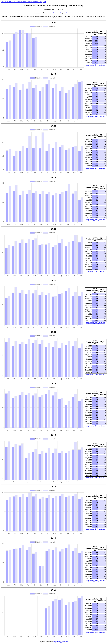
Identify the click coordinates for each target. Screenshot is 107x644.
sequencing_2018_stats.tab (96, 477)
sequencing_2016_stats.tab (96, 581)
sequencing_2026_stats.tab (96, 65)
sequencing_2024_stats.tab (96, 168)
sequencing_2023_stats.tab (96, 220)
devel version (68, 13)
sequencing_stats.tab (60, 642)
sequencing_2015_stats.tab (96, 632)
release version (57, 13)
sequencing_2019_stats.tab (96, 426)
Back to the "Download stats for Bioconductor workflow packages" (23, 2)
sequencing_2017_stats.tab (96, 529)
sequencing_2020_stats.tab (96, 374)
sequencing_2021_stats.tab (96, 323)
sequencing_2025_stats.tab (96, 117)
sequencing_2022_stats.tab (96, 271)
